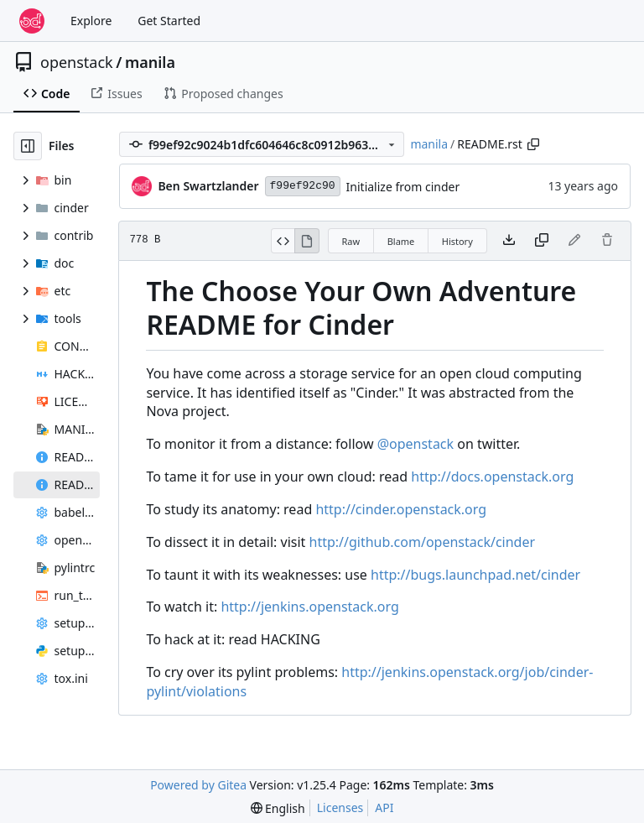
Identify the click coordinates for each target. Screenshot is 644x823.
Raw (351, 241)
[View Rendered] (307, 241)
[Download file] (509, 241)
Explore (91, 21)
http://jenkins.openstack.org (309, 607)
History (457, 241)
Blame (401, 241)
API (384, 807)
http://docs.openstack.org (492, 477)
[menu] (278, 808)
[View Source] (283, 241)
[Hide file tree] (28, 146)
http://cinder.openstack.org (401, 509)
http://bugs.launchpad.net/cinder (475, 575)
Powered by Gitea (198, 785)
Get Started (169, 21)
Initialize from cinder (403, 187)
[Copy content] (542, 241)
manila (150, 62)
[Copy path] (533, 144)
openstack (77, 62)
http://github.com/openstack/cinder (423, 542)
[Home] (32, 21)
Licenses (340, 807)
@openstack (415, 444)
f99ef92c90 (303, 186)
